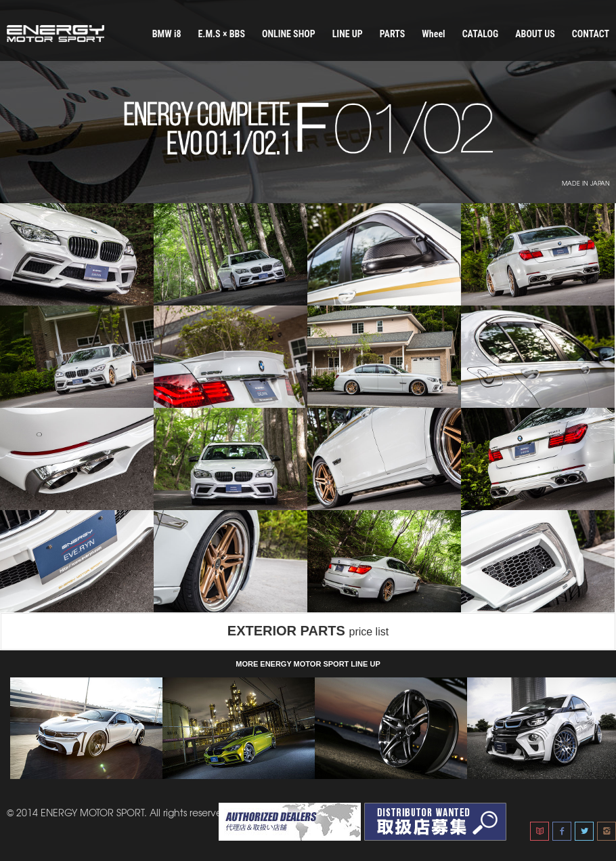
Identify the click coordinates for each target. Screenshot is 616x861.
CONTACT (591, 34)
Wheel (433, 34)
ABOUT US (535, 34)
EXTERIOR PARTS (308, 631)
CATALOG (481, 34)
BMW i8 (167, 34)
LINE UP (348, 34)
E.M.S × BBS (221, 34)
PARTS (393, 34)
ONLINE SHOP (289, 34)
